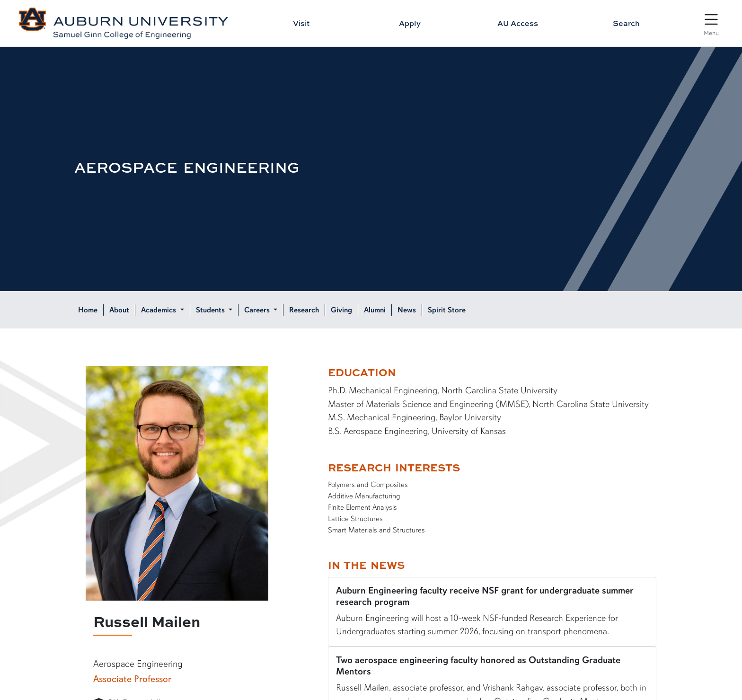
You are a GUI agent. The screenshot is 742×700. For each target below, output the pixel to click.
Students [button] (211, 310)
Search (626, 23)
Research (304, 310)
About (119, 310)
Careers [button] (258, 310)
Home (88, 310)
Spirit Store (447, 310)
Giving (341, 310)
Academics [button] (159, 310)
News (407, 310)
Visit (301, 23)
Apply (410, 23)
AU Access (518, 23)
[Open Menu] (711, 24)
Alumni (375, 310)
